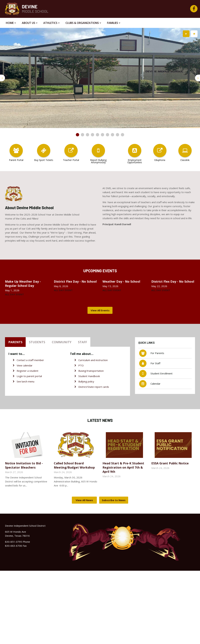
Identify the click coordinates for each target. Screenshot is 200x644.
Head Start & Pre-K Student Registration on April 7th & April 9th (123, 467)
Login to (22, 376)
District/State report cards (94, 387)
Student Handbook (89, 376)
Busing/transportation (91, 371)
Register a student (27, 371)
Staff (82, 342)
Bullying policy (86, 381)
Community (62, 342)
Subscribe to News (114, 500)
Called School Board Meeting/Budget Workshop (74, 465)
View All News (84, 500)
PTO (81, 365)
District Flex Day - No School (75, 281)
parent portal (34, 376)
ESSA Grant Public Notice (170, 463)
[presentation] (2, 78)
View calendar (25, 365)
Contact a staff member (30, 360)
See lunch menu (25, 381)
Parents (15, 342)
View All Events (100, 310)
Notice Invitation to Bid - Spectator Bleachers (24, 465)
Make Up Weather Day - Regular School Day (23, 284)
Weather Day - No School (121, 281)
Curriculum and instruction (93, 360)
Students (37, 342)
